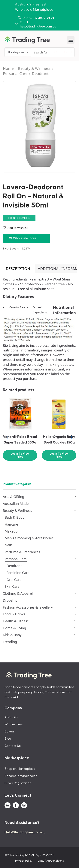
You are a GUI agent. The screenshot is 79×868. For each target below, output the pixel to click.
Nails (9, 545)
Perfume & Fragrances (22, 552)
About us (11, 717)
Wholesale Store (25, 238)
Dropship (10, 600)
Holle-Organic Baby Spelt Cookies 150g (59, 440)
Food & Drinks (14, 614)
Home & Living (14, 628)
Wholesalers (14, 724)
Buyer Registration (18, 783)
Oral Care (14, 580)
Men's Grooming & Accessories (29, 538)
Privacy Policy (24, 861)
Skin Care (12, 586)
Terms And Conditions (50, 861)
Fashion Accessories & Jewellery (28, 607)
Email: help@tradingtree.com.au (38, 24)
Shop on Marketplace (20, 769)
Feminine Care (18, 573)
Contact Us (13, 746)
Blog (8, 739)
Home (8, 68)
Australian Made (16, 504)
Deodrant (40, 74)
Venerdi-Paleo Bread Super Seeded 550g (20, 440)
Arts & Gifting (14, 497)
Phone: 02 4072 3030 (38, 18)
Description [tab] (18, 269)
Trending (10, 642)
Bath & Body (15, 517)
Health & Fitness (16, 621)
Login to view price (19, 218)
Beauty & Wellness (34, 68)
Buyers (10, 732)
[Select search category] (18, 52)
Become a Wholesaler (21, 776)
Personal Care (15, 74)
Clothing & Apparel (18, 593)
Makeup (11, 531)
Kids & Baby (12, 635)
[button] (71, 40)
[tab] (18, 269)
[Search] (63, 52)
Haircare (11, 524)
